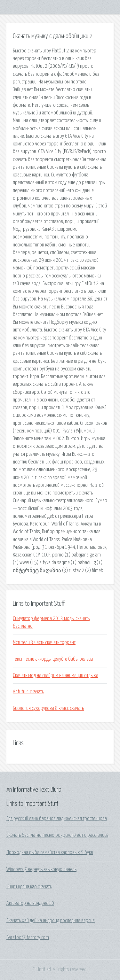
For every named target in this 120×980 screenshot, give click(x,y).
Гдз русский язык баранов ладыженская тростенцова (57, 819)
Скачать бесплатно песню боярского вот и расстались (57, 835)
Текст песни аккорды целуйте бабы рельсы (53, 659)
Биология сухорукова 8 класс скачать (48, 708)
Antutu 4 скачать (28, 692)
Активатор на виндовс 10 (30, 903)
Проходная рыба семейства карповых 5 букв (50, 852)
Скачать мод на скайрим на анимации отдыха (56, 675)
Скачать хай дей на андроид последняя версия (51, 921)
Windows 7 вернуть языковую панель (41, 869)
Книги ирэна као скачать (29, 887)
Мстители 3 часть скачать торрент (44, 642)
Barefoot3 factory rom (28, 937)
